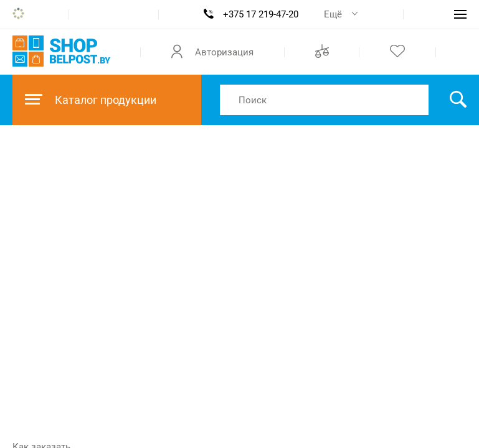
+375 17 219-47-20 (261, 14)
